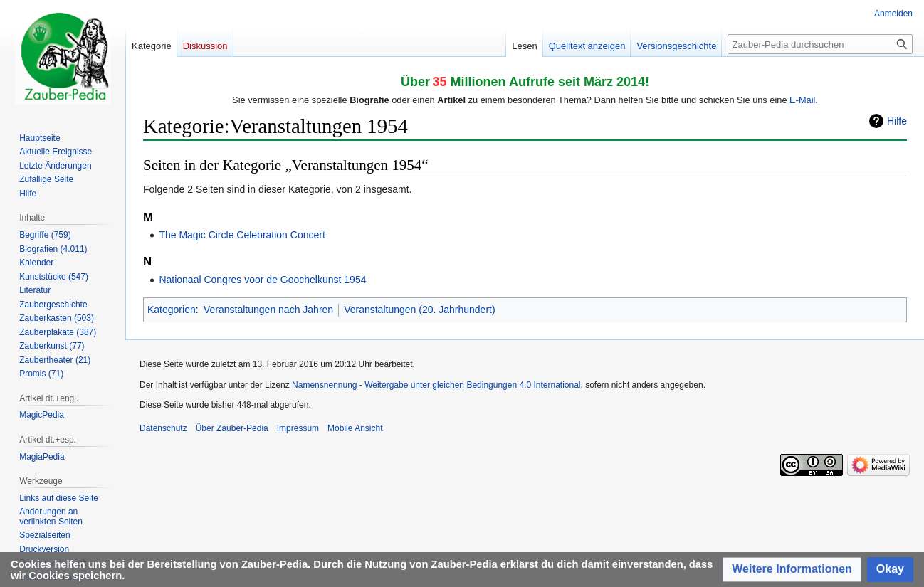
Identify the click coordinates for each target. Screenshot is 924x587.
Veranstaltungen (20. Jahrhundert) (419, 310)
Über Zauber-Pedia (232, 428)
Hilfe (897, 121)
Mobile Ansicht (355, 428)
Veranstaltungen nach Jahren (268, 310)
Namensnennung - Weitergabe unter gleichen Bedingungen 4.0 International (436, 385)
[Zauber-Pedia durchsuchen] (820, 44)
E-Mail (802, 100)
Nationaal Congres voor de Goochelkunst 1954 (262, 280)
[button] (792, 570)
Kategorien (172, 310)
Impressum (298, 428)
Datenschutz (163, 428)
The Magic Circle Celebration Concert (242, 235)
